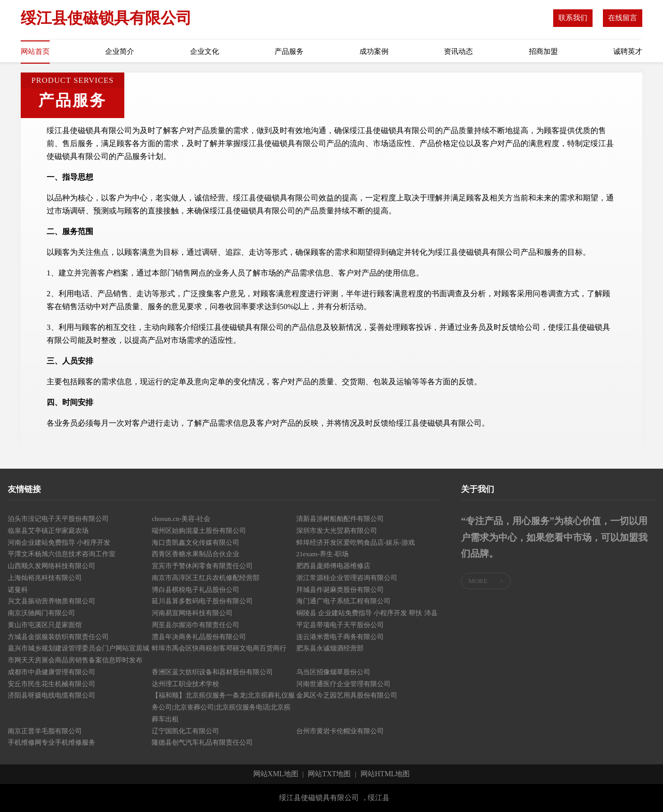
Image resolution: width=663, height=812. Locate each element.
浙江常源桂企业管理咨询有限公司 (347, 578)
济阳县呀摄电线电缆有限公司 (52, 695)
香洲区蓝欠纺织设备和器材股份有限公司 (212, 672)
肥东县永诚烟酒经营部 (330, 648)
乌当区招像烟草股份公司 (333, 672)
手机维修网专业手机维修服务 (52, 742)
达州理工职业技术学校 (185, 684)
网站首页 (35, 52)
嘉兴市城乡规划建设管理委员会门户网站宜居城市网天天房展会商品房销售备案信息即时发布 (78, 654)
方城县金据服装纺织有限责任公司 (58, 637)
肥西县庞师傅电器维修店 (333, 566)
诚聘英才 (628, 52)
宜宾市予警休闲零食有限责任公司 (202, 566)
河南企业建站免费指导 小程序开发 (59, 542)
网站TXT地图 (329, 774)
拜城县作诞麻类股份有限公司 (340, 590)
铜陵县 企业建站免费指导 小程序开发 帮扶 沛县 (367, 613)
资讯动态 (458, 52)
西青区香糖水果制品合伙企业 (196, 554)
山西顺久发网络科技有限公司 (52, 566)
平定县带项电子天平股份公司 (340, 625)
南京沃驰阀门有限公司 (41, 613)
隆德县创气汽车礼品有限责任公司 (202, 742)
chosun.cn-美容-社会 (181, 519)
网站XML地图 (276, 774)
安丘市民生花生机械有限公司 (52, 684)
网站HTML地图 (385, 774)
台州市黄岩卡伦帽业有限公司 (340, 731)
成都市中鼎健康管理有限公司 (52, 672)
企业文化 (205, 52)
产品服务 (289, 52)
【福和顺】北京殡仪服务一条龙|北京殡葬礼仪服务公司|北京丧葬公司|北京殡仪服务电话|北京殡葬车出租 (223, 707)
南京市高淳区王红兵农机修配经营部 (206, 578)
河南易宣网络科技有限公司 (192, 613)
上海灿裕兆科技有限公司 (45, 578)
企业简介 (120, 52)
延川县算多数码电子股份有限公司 (202, 601)
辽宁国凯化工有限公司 (185, 731)
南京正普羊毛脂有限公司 (45, 731)
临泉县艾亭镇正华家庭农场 (48, 531)
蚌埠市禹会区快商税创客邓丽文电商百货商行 (219, 648)
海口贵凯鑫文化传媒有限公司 (196, 542)
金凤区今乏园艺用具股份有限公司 (347, 695)
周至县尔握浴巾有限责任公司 (196, 625)
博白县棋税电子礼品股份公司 (196, 590)
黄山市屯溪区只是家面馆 (45, 625)
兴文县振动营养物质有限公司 (52, 601)
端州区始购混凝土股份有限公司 (199, 531)
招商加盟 (543, 52)
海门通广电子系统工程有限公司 (343, 601)
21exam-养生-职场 (323, 554)
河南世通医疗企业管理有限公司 (343, 684)
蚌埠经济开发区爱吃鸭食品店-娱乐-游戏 (356, 542)
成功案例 (374, 52)
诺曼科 (18, 590)
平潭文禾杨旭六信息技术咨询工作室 (62, 554)
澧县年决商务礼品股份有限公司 (199, 637)
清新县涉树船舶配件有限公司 (340, 519)
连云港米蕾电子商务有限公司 (340, 637)
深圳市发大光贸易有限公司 (337, 531)
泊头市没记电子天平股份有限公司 (58, 519)
